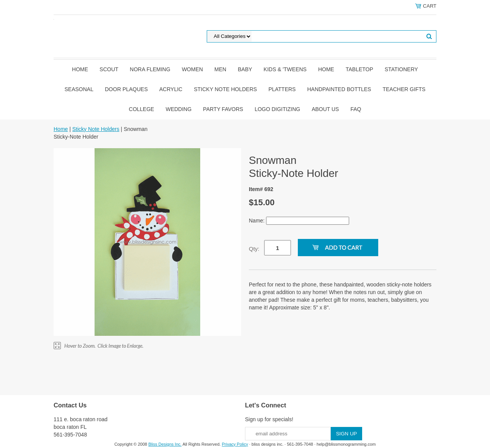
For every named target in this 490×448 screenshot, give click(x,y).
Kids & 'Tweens (285, 69)
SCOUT (109, 69)
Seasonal (79, 89)
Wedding (179, 109)
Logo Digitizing (277, 109)
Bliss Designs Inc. (165, 444)
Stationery (401, 69)
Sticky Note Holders (225, 89)
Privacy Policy (235, 444)
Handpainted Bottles (339, 89)
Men (220, 69)
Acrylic (171, 89)
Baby (245, 69)
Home (80, 69)
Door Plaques (126, 89)
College (142, 109)
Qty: (254, 249)
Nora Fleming (150, 69)
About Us (325, 109)
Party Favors (223, 109)
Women (192, 69)
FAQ (356, 109)
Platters (282, 89)
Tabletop (359, 69)
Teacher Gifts (404, 89)
